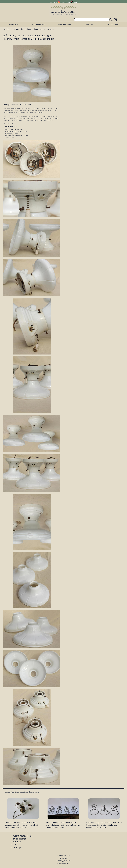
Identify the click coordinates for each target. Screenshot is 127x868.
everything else (112, 24)
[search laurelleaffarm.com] (112, 20)
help (15, 844)
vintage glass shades (47, 29)
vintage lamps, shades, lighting (27, 29)
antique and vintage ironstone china (17, 135)
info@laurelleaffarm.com (64, 863)
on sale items (19, 839)
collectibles (89, 24)
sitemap (17, 847)
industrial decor (10, 137)
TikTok (75, 2)
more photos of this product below (17, 105)
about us (17, 842)
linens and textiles (65, 24)
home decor (14, 24)
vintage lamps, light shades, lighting (16, 131)
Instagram (64, 2)
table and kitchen (38, 24)
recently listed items (23, 836)
